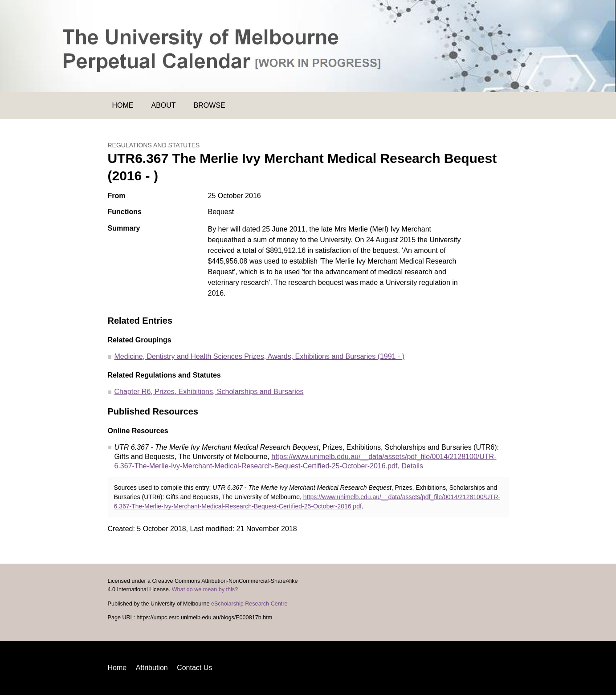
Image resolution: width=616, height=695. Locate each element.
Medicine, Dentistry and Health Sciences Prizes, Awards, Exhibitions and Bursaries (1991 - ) (260, 356)
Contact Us (194, 668)
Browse (210, 105)
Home (123, 105)
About (164, 105)
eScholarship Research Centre (249, 604)
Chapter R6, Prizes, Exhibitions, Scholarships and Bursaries (209, 392)
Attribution (152, 668)
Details (412, 466)
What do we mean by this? (205, 589)
